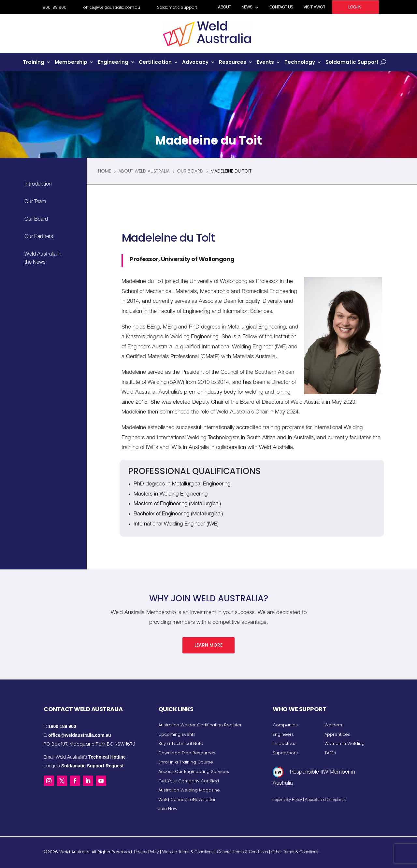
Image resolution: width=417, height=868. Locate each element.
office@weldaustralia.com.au (112, 8)
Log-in (355, 7)
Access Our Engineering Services (194, 771)
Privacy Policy (146, 853)
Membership (71, 63)
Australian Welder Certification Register (200, 725)
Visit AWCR (314, 7)
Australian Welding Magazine (189, 790)
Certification (155, 63)
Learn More (208, 645)
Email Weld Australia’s (85, 758)
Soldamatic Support (177, 8)
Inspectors (284, 743)
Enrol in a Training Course (186, 762)
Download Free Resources (187, 753)
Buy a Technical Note (181, 743)
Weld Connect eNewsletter (187, 799)
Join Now (168, 809)
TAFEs (330, 753)
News (247, 7)
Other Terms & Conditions (295, 853)
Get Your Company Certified (189, 781)
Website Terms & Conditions (188, 853)
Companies (285, 725)
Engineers (283, 734)
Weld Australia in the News (43, 259)
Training (34, 63)
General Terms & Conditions (242, 853)
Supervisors (285, 753)
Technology (300, 63)
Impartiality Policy (287, 800)
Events (265, 63)
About (224, 7)
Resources (233, 63)
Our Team (35, 202)
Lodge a (84, 766)
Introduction (38, 185)
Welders (333, 725)
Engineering (113, 63)
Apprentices (337, 734)
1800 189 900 (54, 8)
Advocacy (195, 63)
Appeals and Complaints (325, 800)
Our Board (36, 220)
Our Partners (39, 237)
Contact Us (281, 7)
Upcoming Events (177, 734)
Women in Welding (345, 743)
